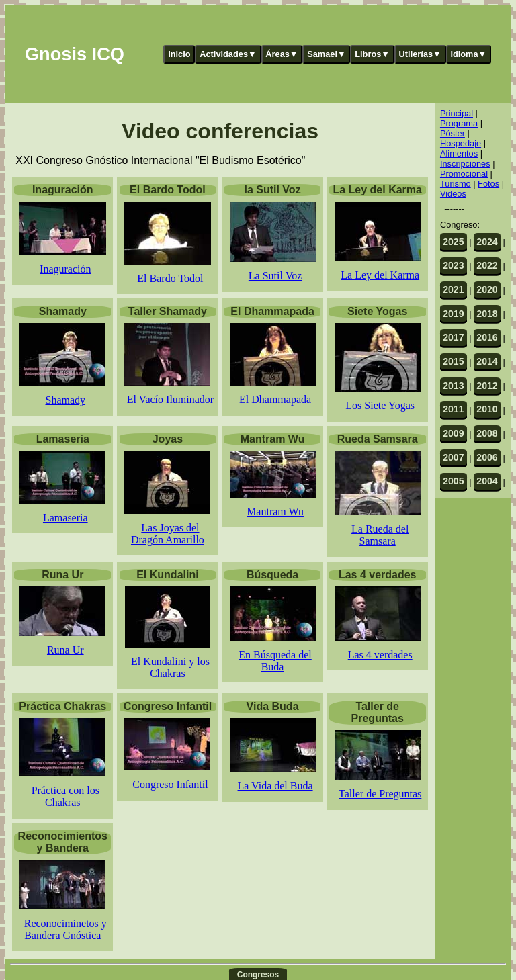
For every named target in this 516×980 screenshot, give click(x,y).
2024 (487, 242)
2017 (453, 337)
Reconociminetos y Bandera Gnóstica (66, 929)
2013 (453, 386)
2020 (487, 289)
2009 (453, 433)
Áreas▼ (282, 54)
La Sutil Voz (275, 276)
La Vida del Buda (275, 786)
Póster (453, 133)
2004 (487, 481)
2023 (453, 265)
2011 (453, 409)
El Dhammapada (275, 399)
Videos (453, 194)
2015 (453, 361)
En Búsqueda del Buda (275, 661)
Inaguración (65, 269)
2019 (453, 314)
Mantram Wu (275, 511)
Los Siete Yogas (380, 405)
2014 (487, 361)
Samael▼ (327, 54)
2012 (487, 386)
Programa (459, 123)
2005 (453, 481)
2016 (487, 337)
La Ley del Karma (380, 275)
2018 (487, 314)
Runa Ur (66, 650)
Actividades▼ (228, 54)
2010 (487, 409)
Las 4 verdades (380, 655)
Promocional (464, 174)
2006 (487, 457)
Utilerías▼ (420, 54)
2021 (453, 289)
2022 (487, 265)
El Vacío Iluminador (170, 399)
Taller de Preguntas (380, 794)
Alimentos (459, 153)
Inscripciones (465, 164)
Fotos (488, 184)
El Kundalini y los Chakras (170, 667)
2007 (453, 457)
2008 (487, 433)
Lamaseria (66, 518)
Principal (457, 113)
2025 (453, 242)
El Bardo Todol (170, 278)
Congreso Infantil (170, 784)
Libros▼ (372, 54)
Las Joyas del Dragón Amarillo (168, 534)
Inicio (179, 54)
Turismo (456, 184)
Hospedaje (461, 143)
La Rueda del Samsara (380, 535)
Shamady (66, 400)
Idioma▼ (468, 54)
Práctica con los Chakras (66, 796)
